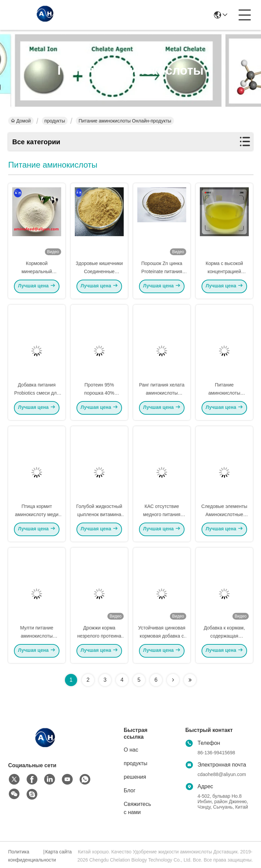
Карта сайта (58, 852)
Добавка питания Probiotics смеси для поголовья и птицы (37, 394)
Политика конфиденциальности (25, 856)
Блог (130, 790)
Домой (21, 121)
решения (135, 777)
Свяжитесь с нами (137, 808)
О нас (131, 750)
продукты (55, 121)
